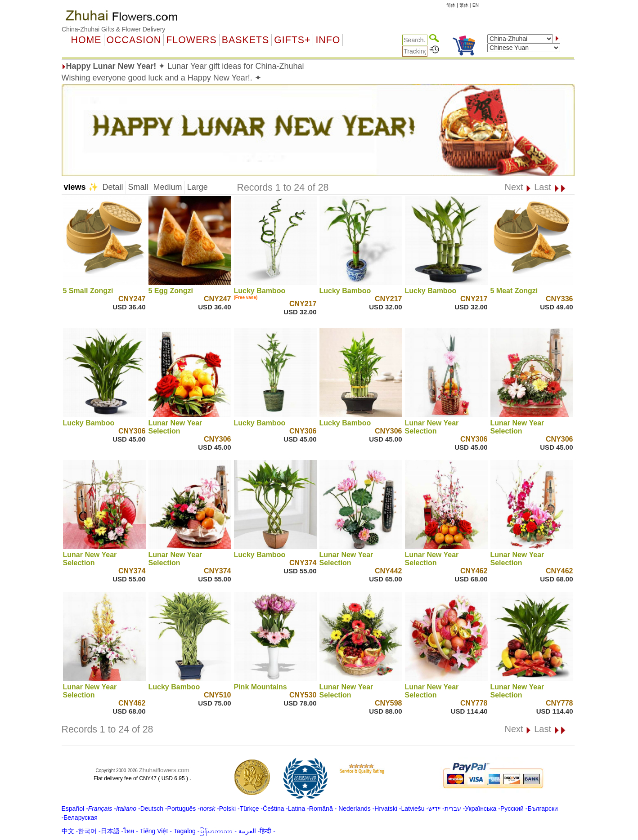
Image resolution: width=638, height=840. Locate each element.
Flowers (191, 40)
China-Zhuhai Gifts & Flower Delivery (113, 29)
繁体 (464, 5)
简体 (451, 5)
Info (328, 40)
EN (476, 5)
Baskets (245, 40)
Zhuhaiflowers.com (164, 770)
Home (86, 40)
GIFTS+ (292, 40)
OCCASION (134, 40)
